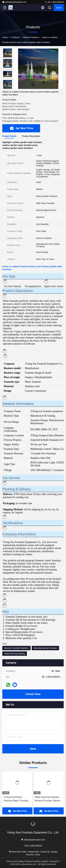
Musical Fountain (31, 37)
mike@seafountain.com (14, 2)
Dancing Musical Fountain (45, 648)
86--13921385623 (54, 2)
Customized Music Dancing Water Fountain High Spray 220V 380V (16, 799)
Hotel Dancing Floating (15, 654)
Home (5, 37)
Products (15, 37)
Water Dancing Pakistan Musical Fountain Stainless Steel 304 (48, 799)
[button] (8, 88)
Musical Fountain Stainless (16, 648)
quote (59, 8)
